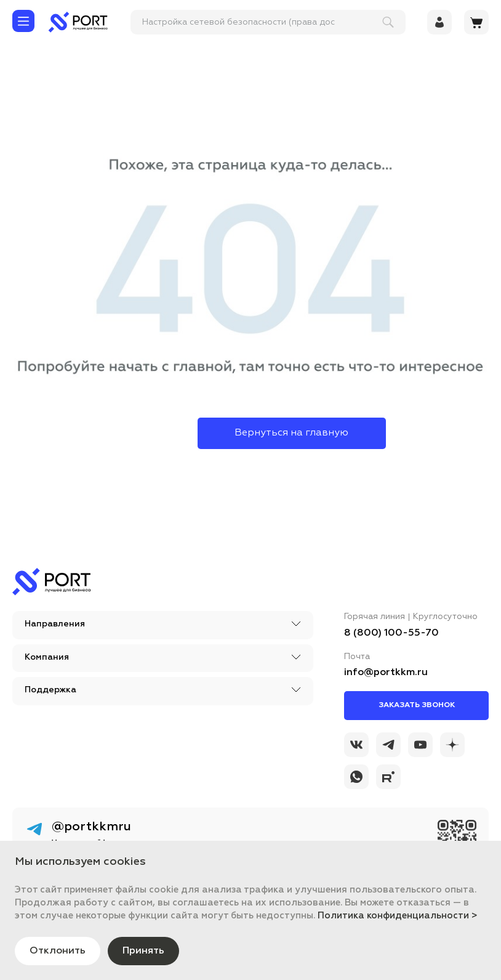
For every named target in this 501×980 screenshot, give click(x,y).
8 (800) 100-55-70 (391, 633)
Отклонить (58, 951)
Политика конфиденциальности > (398, 916)
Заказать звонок (417, 705)
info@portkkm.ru (386, 673)
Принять (143, 951)
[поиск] (263, 22)
